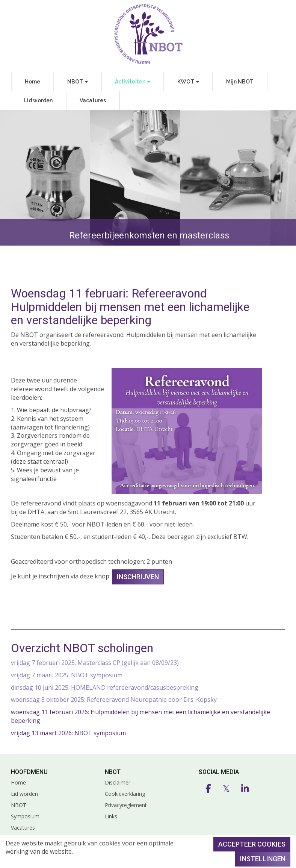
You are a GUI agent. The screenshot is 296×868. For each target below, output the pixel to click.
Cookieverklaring (125, 794)
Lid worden (38, 100)
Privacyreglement (126, 805)
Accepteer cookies (252, 844)
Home (32, 82)
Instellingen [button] (263, 859)
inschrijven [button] (138, 577)
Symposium (25, 816)
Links (111, 816)
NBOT (78, 82)
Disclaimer (118, 782)
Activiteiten (133, 82)
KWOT (188, 82)
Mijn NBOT (240, 82)
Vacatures (93, 100)
